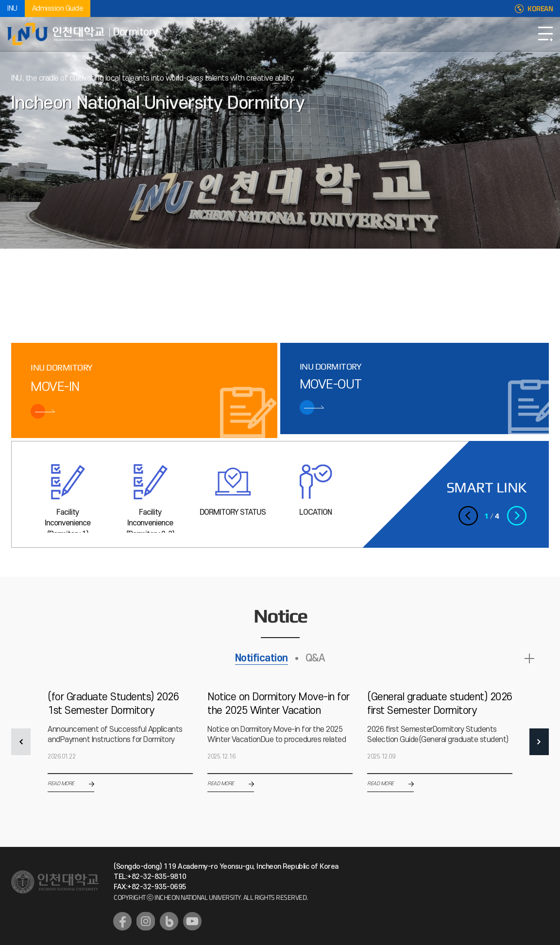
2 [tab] (68, 281)
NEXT (539, 742)
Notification (262, 658)
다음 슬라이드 (166, 280)
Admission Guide (58, 8)
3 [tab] (92, 281)
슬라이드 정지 (155, 280)
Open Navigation (545, 34)
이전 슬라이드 (144, 280)
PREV (21, 742)
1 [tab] (43, 281)
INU (12, 8)
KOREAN (540, 9)
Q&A (315, 658)
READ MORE (529, 658)
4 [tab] (116, 281)
